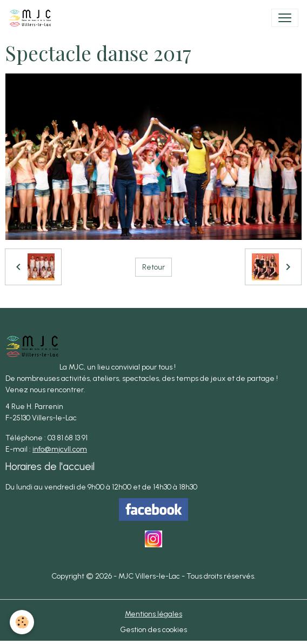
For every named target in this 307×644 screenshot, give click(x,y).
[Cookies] (22, 622)
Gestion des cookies (153, 630)
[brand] (32, 18)
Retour (153, 267)
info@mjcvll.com (60, 449)
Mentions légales (153, 614)
